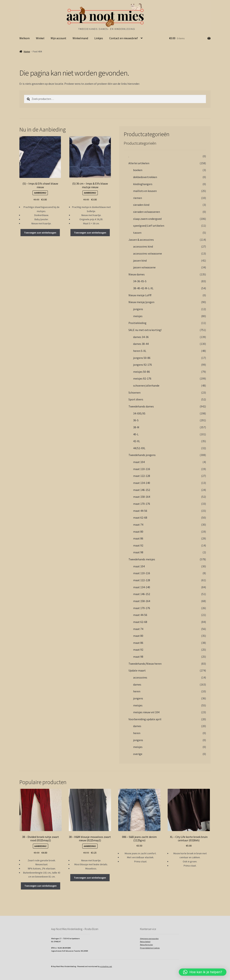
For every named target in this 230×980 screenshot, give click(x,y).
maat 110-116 (142, 469)
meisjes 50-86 (142, 372)
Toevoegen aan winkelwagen (40, 233)
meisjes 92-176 (142, 378)
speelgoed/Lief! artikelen (149, 226)
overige (138, 754)
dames (137, 684)
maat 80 (138, 532)
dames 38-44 (141, 344)
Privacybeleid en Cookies (150, 948)
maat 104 (139, 462)
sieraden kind (141, 205)
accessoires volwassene (148, 253)
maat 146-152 (142, 490)
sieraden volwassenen (147, 212)
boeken (138, 170)
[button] (203, 972)
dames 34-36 (141, 337)
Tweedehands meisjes (142, 559)
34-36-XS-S (140, 281)
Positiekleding (137, 323)
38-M (136, 427)
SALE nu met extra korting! (145, 330)
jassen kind (140, 260)
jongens (138, 309)
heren (137, 691)
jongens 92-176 (142, 365)
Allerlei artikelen (139, 163)
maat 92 (138, 545)
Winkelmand (80, 38)
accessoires (140, 677)
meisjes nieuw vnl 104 (146, 712)
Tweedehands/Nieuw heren (145, 664)
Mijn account (58, 38)
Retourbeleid (145, 942)
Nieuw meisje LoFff (140, 295)
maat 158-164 (142, 497)
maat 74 (138, 525)
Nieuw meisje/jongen (141, 302)
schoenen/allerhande (146, 385)
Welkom (25, 38)
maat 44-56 (140, 511)
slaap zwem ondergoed (147, 219)
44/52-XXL (139, 448)
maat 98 (138, 552)
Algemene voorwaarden (149, 939)
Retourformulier (146, 945)
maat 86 (138, 538)
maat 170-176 (142, 504)
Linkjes (99, 38)
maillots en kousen (145, 191)
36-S (136, 420)
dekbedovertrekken (145, 177)
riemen (138, 198)
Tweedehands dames (141, 406)
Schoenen (134, 393)
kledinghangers (143, 184)
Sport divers (136, 399)
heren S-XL (140, 351)
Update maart (137, 670)
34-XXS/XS (139, 413)
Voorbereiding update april (145, 719)
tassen (137, 233)
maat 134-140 (142, 483)
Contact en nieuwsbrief (124, 38)
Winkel (40, 38)
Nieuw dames (137, 274)
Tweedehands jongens (142, 455)
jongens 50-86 (142, 358)
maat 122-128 (142, 476)
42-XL (137, 441)
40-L (136, 434)
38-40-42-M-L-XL (143, 288)
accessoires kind (143, 246)
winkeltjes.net (106, 966)
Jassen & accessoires (141, 240)
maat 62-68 (140, 518)
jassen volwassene (144, 267)
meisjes (138, 316)
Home (27, 51)
